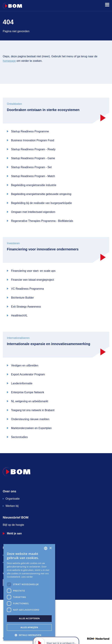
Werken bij (12, 506)
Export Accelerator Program (28, 374)
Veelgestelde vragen (18, 555)
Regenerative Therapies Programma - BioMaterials (42, 221)
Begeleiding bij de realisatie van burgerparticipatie (41, 203)
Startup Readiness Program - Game (33, 158)
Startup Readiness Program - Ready (33, 149)
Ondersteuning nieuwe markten (30, 419)
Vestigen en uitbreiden (25, 365)
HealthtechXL (19, 316)
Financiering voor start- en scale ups (33, 271)
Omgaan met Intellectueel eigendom (33, 212)
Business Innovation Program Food (33, 140)
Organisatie (13, 499)
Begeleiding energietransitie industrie (34, 185)
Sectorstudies (19, 437)
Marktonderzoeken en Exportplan (31, 428)
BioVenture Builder (22, 298)
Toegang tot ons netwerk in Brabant (33, 410)
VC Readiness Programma (27, 289)
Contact (10, 562)
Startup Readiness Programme (30, 131)
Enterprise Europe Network (28, 392)
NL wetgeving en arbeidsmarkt (30, 401)
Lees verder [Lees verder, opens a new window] (27, 577)
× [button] (50, 548)
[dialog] (29, 592)
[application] (56, 629)
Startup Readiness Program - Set (31, 167)
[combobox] (46, 548)
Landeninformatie (22, 383)
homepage (9, 61)
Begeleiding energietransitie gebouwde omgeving (41, 194)
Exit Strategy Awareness (26, 307)
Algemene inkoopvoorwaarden (18, 612)
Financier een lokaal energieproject (32, 280)
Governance (10, 608)
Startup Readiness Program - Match (33, 176)
